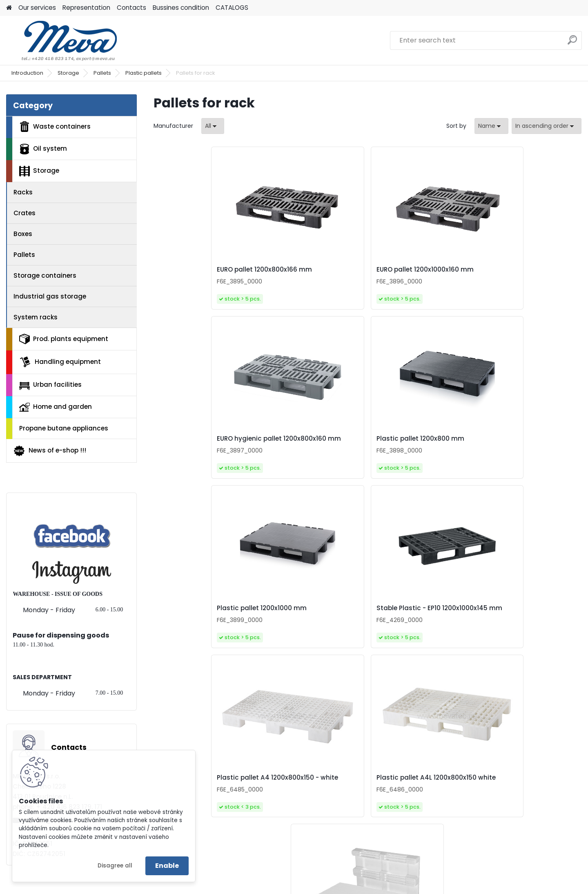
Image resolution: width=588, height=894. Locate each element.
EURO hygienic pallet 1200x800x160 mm (409, 274)
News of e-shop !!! (50, 451)
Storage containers (45, 275)
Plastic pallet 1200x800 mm (527, 272)
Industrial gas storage (50, 296)
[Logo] (62, 40)
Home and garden (56, 407)
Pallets (102, 73)
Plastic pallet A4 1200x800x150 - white (410, 458)
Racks (23, 192)
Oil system (43, 149)
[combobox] (491, 126)
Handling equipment (60, 362)
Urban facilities (50, 385)
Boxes (23, 234)
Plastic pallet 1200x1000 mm (200, 458)
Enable (167, 866)
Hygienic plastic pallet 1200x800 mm (359, 643)
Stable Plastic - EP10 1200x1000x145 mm (301, 458)
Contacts (131, 8)
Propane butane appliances (64, 428)
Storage (68, 73)
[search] (572, 43)
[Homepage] (9, 8)
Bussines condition (181, 8)
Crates (24, 213)
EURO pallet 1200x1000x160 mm (310, 274)
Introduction (27, 73)
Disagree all (115, 866)
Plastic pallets (144, 73)
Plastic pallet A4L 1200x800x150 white (514, 458)
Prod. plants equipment (64, 339)
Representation (86, 8)
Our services (37, 8)
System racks (36, 317)
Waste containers (55, 127)
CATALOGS (232, 8)
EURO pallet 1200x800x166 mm (202, 274)
